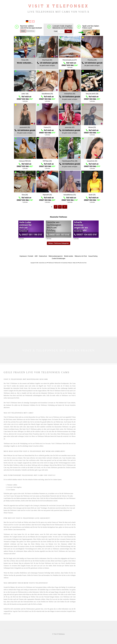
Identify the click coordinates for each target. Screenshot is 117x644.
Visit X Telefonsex (58, 6)
